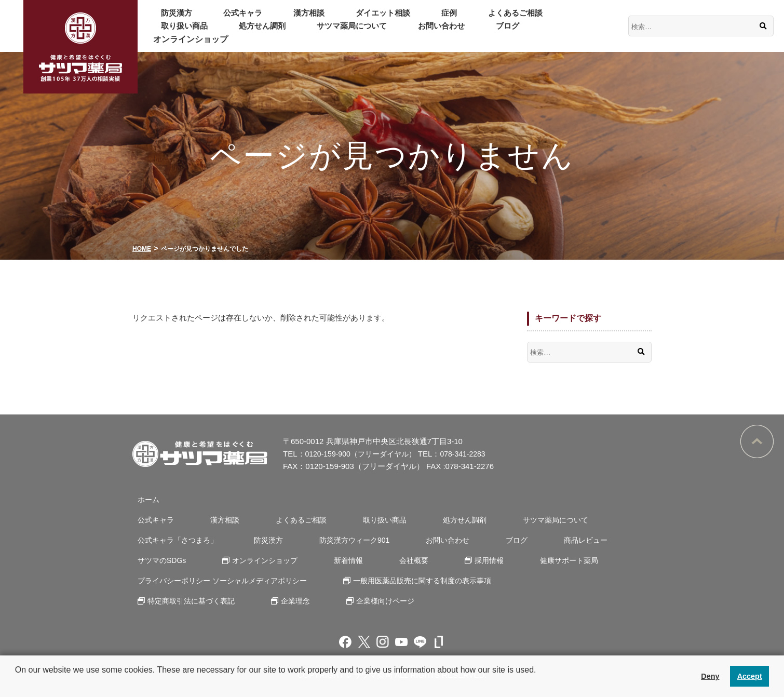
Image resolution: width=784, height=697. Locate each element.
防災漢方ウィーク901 (339, 540)
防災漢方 (170, 19)
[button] (17, 683)
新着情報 (333, 560)
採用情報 (457, 560)
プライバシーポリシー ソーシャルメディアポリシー (223, 580)
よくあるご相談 (443, 19)
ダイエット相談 (337, 19)
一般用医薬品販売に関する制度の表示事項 (424, 580)
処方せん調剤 (578, 19)
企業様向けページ (371, 601)
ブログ (321, 32)
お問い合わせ (268, 32)
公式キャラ (223, 19)
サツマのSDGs (159, 560)
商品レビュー (548, 540)
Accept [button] (750, 676)
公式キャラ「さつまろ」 (175, 540)
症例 (390, 19)
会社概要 (390, 560)
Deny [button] (710, 676)
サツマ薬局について (191, 32)
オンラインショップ (387, 32)
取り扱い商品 (512, 19)
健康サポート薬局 (530, 560)
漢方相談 (276, 19)
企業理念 (288, 601)
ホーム (144, 499)
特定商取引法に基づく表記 (190, 601)
